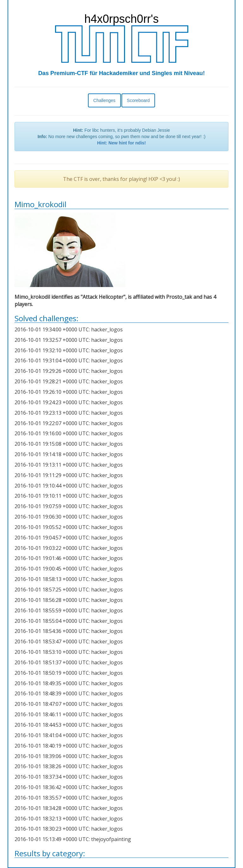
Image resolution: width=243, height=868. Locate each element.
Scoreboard (138, 100)
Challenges (104, 100)
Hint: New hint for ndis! (121, 143)
